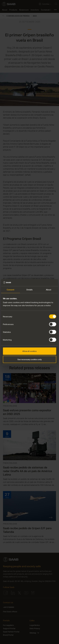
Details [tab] (30, 289)
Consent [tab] (11, 289)
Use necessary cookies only (30, 359)
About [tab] (49, 289)
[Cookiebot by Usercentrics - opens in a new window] (45, 283)
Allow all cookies (29, 351)
